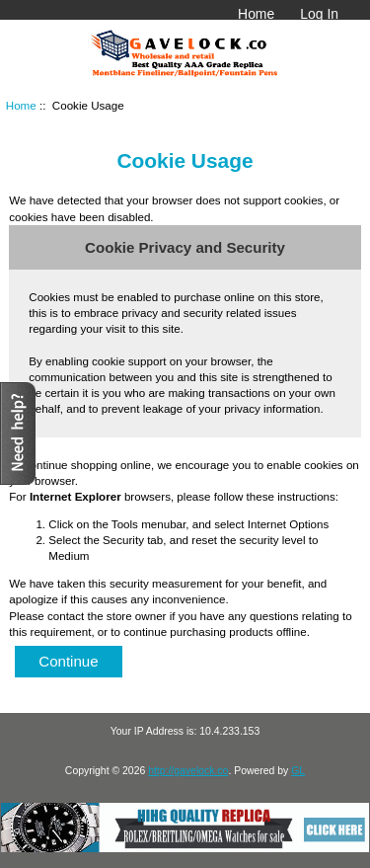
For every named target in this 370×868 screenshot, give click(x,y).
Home (256, 14)
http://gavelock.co (188, 771)
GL (298, 771)
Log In (319, 14)
